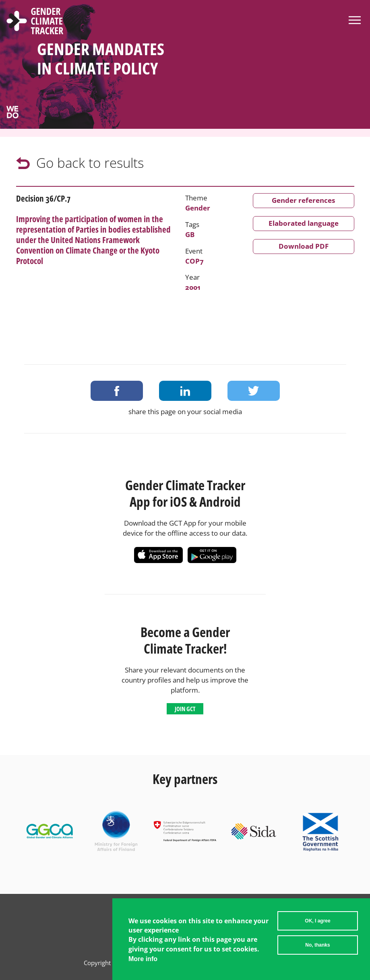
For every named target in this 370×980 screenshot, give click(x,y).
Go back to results (90, 163)
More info (143, 959)
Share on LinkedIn (185, 391)
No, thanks (317, 945)
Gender (198, 208)
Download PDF (304, 246)
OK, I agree (317, 921)
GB (190, 234)
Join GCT (185, 709)
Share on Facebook (117, 391)
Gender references (303, 200)
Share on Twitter (254, 391)
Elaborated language (304, 223)
